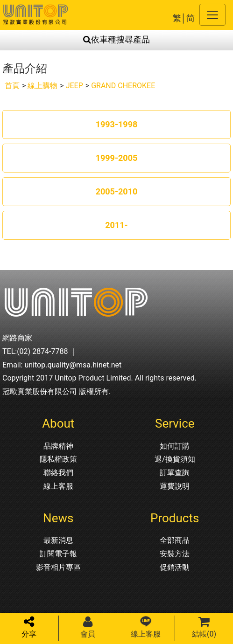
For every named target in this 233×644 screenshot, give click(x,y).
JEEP (74, 86)
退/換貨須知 (175, 459)
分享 (29, 627)
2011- (116, 225)
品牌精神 (58, 446)
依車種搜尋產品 (116, 39)
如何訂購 (175, 446)
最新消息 (58, 540)
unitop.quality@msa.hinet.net (73, 365)
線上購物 (42, 86)
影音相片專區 (58, 567)
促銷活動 (175, 567)
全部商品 (175, 540)
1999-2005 (117, 158)
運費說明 (175, 486)
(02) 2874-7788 (42, 351)
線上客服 (58, 486)
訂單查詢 (175, 473)
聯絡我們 (58, 473)
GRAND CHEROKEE (123, 86)
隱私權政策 (58, 459)
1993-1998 (117, 124)
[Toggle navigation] (212, 15)
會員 (88, 627)
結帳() (204, 627)
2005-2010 (117, 191)
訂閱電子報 (58, 554)
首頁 (12, 86)
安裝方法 (175, 554)
